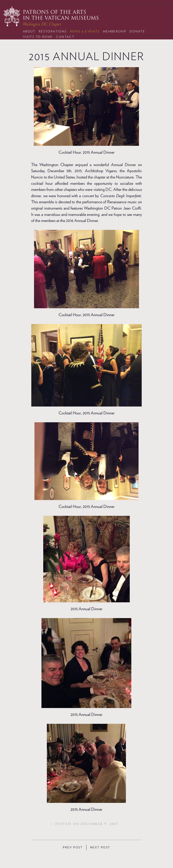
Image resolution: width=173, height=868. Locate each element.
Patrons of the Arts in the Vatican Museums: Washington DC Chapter (51, 17)
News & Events (85, 31)
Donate (137, 31)
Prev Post (73, 847)
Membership (115, 31)
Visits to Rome (38, 37)
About (29, 31)
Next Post (100, 847)
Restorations (53, 31)
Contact (65, 37)
